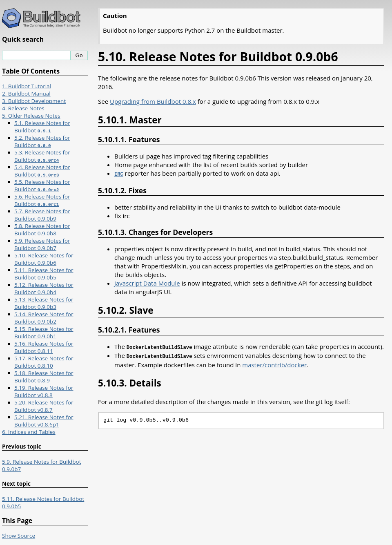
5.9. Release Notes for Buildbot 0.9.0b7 (42, 244)
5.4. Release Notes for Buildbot (42, 171)
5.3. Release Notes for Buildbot (42, 156)
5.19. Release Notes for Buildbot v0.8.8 (44, 391)
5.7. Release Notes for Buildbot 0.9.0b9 (42, 215)
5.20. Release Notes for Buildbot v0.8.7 (44, 406)
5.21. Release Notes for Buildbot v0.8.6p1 (44, 421)
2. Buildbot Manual (26, 94)
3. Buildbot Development (34, 101)
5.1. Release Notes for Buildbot (42, 127)
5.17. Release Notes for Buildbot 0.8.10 (44, 362)
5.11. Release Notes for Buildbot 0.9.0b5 (44, 274)
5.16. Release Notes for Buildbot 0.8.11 (44, 347)
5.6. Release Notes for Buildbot (42, 200)
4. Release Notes (23, 108)
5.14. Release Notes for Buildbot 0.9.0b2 (44, 318)
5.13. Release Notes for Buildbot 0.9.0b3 (44, 303)
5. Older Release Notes (31, 116)
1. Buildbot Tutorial (27, 86)
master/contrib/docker (274, 363)
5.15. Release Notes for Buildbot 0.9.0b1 (44, 333)
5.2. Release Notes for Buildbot (42, 141)
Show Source (19, 536)
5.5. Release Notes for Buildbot (42, 185)
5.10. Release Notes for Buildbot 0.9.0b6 (44, 259)
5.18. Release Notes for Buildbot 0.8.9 (44, 377)
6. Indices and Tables (29, 432)
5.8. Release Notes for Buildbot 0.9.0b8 (42, 230)
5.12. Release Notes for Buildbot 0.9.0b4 (44, 288)
